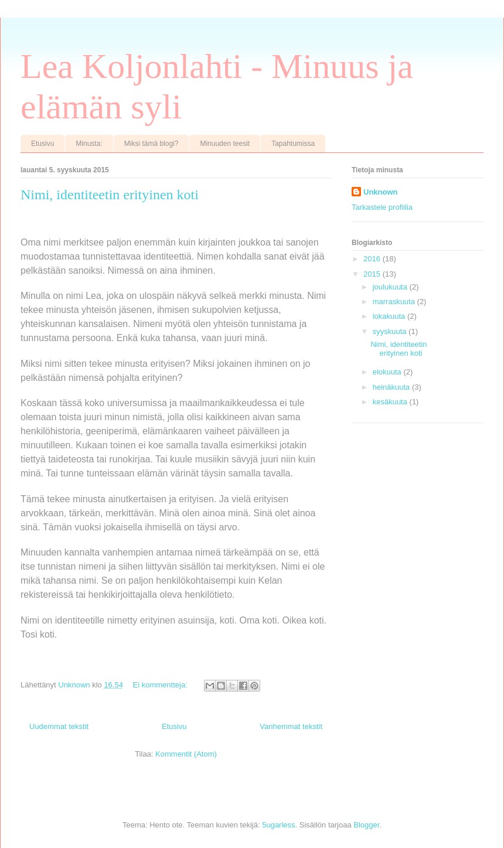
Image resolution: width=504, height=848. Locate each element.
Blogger (366, 825)
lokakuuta (390, 316)
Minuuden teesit (225, 144)
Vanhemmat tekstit (291, 726)
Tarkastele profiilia (382, 207)
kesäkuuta (391, 402)
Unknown (381, 192)
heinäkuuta (392, 387)
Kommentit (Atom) (186, 754)
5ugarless (278, 825)
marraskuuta (395, 302)
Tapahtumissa (293, 144)
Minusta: (89, 144)
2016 (373, 259)
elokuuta (388, 372)
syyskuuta (391, 331)
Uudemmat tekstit (59, 726)
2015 (373, 274)
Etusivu (42, 144)
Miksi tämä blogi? (151, 144)
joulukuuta (391, 287)
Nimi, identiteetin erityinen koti (110, 195)
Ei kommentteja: (161, 685)
